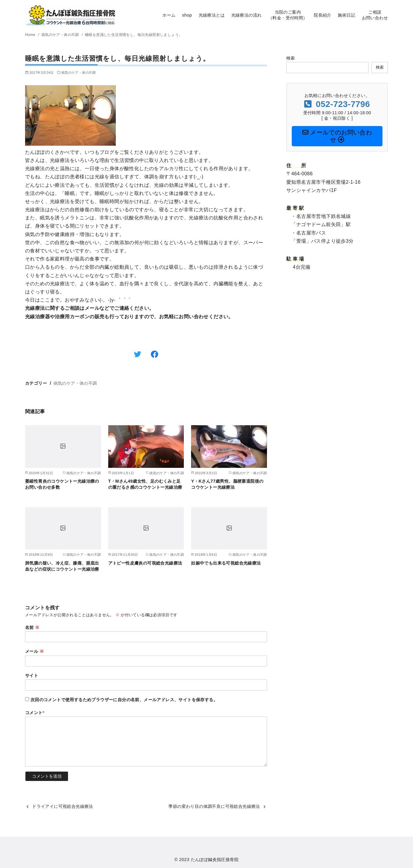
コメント (35, 713)
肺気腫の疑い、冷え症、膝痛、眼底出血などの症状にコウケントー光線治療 (62, 566)
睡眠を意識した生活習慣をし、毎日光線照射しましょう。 (134, 35)
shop (187, 15)
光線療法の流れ (247, 15)
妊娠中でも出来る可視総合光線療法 (226, 563)
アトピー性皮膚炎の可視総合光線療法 (145, 563)
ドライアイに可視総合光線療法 (63, 806)
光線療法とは (212, 15)
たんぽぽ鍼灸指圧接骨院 (215, 860)
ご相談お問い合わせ (375, 15)
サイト (32, 675)
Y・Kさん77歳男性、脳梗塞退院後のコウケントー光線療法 (227, 484)
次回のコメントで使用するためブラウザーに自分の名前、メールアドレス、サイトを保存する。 (124, 700)
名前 (32, 627)
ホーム (169, 15)
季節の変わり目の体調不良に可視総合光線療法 (214, 806)
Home (31, 35)
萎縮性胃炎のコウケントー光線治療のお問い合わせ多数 (62, 484)
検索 (291, 58)
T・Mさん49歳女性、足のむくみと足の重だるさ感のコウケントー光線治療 (145, 484)
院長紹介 (323, 15)
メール (34, 651)
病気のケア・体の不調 (61, 35)
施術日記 (346, 15)
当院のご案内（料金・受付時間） (288, 15)
